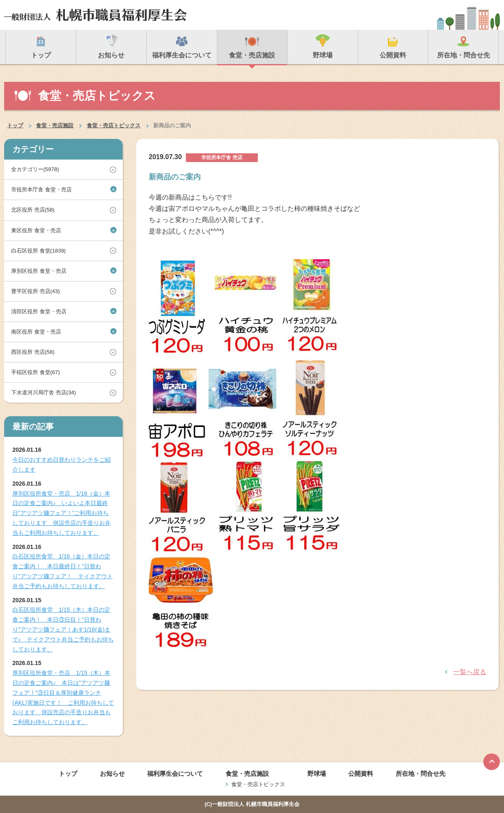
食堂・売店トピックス (114, 125)
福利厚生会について (175, 774)
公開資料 (361, 774)
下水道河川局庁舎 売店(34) (44, 392)
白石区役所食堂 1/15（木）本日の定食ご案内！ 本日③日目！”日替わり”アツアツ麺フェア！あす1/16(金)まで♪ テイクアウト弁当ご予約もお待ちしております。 (63, 629)
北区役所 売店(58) (33, 210)
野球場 (317, 774)
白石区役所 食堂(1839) (38, 251)
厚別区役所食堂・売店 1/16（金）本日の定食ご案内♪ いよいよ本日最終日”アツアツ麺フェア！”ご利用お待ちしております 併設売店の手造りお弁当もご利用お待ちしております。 (62, 513)
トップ (15, 125)
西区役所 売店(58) (33, 352)
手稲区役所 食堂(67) (36, 372)
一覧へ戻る (470, 672)
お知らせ (112, 774)
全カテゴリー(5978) (35, 169)
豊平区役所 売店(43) (36, 291)
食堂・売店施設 (55, 125)
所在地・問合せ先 (421, 774)
